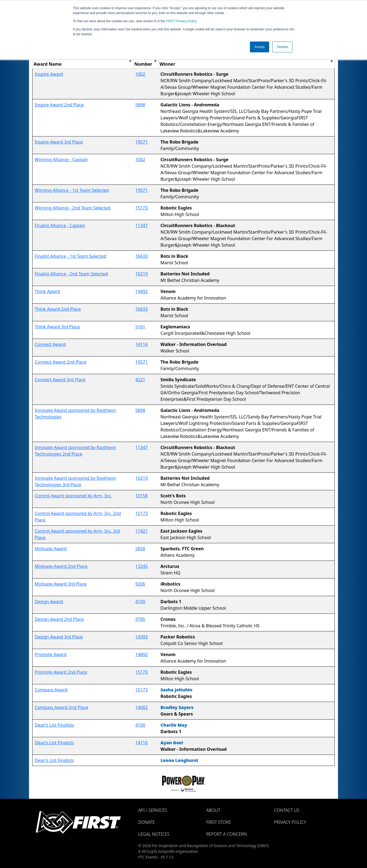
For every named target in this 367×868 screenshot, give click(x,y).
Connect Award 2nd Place (61, 362)
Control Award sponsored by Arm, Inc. (73, 496)
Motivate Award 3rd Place (61, 584)
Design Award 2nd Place (59, 619)
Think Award (47, 291)
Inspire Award (49, 74)
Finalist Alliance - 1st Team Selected (70, 256)
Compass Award (51, 690)
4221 (140, 380)
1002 (140, 74)
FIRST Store (219, 822)
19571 (141, 142)
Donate (147, 822)
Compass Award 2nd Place (62, 707)
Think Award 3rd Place (57, 327)
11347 (141, 225)
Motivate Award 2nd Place (61, 566)
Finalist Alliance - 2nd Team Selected (71, 274)
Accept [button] (260, 47)
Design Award (49, 602)
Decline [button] (282, 47)
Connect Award (50, 344)
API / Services (153, 810)
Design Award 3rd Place (59, 637)
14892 (141, 291)
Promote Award (51, 654)
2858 (140, 549)
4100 (140, 602)
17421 (141, 531)
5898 (140, 105)
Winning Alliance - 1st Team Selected (72, 190)
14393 (141, 637)
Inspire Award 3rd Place (59, 142)
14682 (141, 707)
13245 (141, 566)
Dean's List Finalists (54, 725)
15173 (141, 208)
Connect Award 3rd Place (60, 380)
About (213, 810)
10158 (141, 496)
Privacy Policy (181, 21)
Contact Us (287, 810)
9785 (140, 619)
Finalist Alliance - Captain (60, 225)
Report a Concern (227, 834)
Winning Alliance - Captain (61, 160)
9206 (140, 584)
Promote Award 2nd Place (61, 672)
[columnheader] (83, 61)
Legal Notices (154, 834)
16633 (141, 256)
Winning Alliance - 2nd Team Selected (73, 208)
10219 (141, 274)
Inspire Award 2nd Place (59, 105)
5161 (140, 327)
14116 (141, 344)
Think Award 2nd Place (58, 309)
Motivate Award (51, 549)
